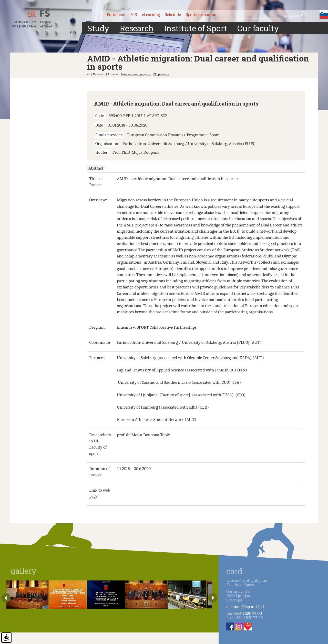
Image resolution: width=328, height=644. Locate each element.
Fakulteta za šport (37, 19)
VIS (134, 14)
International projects (136, 74)
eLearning (151, 14)
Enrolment (116, 14)
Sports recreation (201, 14)
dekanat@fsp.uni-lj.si (245, 607)
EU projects (161, 74)
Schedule (173, 14)
